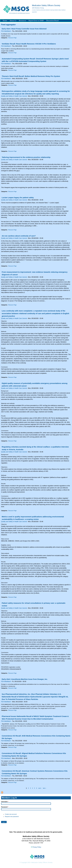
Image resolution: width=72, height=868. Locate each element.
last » (44, 788)
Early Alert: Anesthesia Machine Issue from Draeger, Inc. (25, 679)
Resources (22, 21)
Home (5, 21)
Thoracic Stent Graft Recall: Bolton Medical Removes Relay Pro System (31, 76)
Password (5, 807)
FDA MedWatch (6, 31)
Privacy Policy (36, 847)
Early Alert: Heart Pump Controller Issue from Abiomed (24, 29)
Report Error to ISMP (36, 21)
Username (5, 802)
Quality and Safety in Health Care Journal (14, 96)
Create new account (11, 814)
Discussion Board (52, 21)
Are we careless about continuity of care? (19, 236)
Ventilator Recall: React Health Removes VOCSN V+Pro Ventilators (29, 44)
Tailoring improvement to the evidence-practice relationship (26, 157)
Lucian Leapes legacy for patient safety (18, 198)
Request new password (12, 817)
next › (40, 788)
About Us (13, 21)
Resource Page (12, 38)
